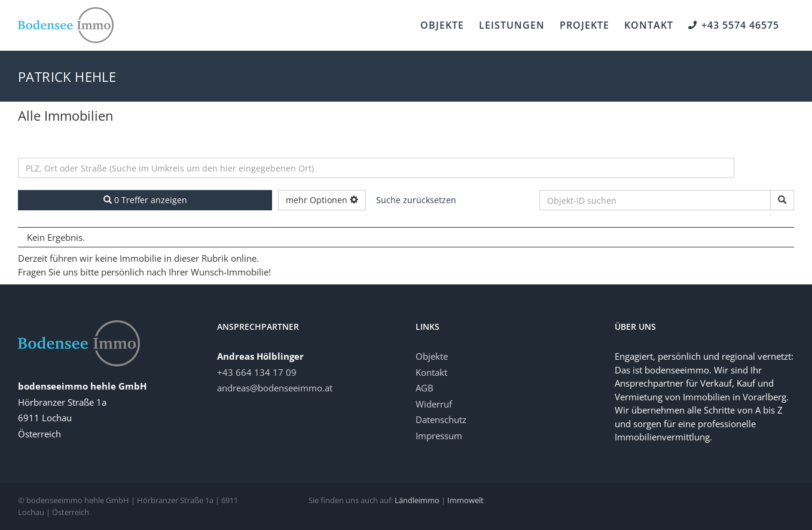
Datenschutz (441, 419)
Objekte (432, 356)
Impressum (439, 436)
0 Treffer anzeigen (145, 200)
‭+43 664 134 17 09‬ (257, 372)
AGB (425, 388)
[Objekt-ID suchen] (782, 200)
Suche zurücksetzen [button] (416, 200)
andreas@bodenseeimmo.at (275, 388)
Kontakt (431, 372)
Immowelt (465, 500)
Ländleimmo (417, 500)
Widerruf (434, 404)
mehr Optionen (322, 200)
